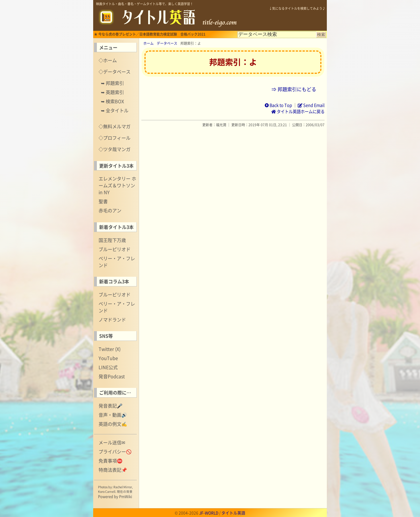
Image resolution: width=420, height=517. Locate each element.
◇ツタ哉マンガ (115, 149)
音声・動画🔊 (113, 415)
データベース (167, 43)
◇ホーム (108, 60)
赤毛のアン (110, 210)
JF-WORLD (209, 513)
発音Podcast (112, 376)
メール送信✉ (112, 442)
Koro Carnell (107, 491)
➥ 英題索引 (112, 92)
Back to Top (278, 105)
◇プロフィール (115, 138)
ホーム (148, 43)
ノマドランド (112, 319)
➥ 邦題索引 (112, 83)
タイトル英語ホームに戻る (298, 111)
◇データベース (115, 72)
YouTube (108, 358)
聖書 (103, 201)
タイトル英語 (233, 513)
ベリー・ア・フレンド (117, 262)
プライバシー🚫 (115, 451)
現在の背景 (125, 491)
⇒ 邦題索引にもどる (294, 89)
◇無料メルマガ (115, 126)
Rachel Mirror (123, 487)
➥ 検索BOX (112, 101)
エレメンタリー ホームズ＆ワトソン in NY (117, 185)
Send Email (311, 105)
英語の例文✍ (113, 424)
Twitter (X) (110, 349)
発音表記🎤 (111, 406)
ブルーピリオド (115, 249)
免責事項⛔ (111, 461)
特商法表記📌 (113, 470)
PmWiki (126, 496)
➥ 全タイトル (115, 110)
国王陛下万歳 (112, 240)
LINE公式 (108, 367)
